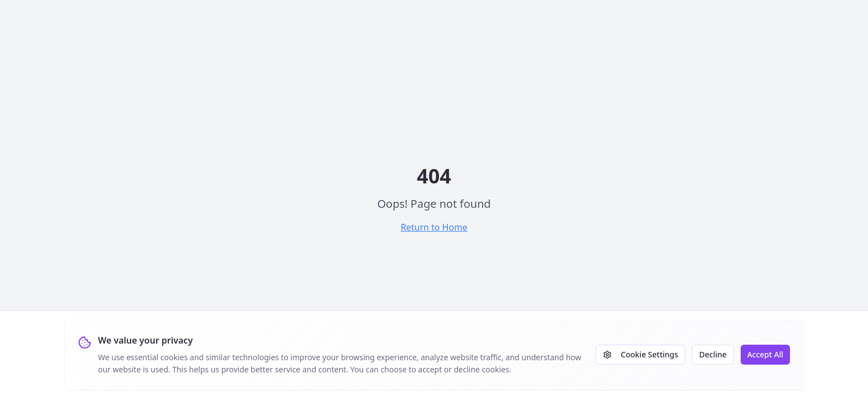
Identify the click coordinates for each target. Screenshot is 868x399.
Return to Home (434, 227)
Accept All (765, 354)
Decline (713, 354)
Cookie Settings (640, 354)
